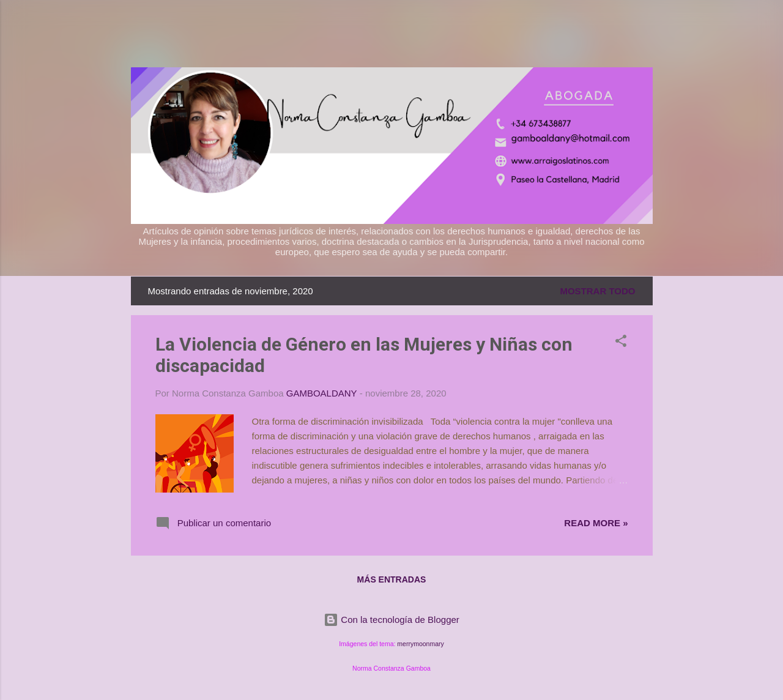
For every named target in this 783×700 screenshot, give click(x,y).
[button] (621, 343)
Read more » (596, 523)
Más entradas (392, 579)
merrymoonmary (420, 644)
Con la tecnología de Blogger (391, 620)
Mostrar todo (597, 291)
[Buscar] (645, 33)
